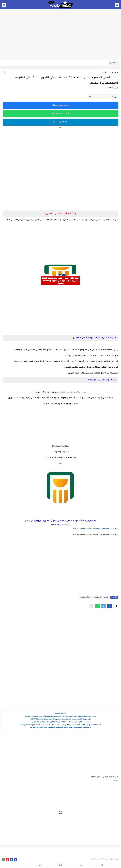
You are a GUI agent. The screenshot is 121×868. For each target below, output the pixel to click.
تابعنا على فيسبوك (60, 105)
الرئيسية (114, 73)
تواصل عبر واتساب (61, 114)
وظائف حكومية (85, 597)
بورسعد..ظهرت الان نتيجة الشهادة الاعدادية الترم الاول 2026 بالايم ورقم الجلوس (61, 722)
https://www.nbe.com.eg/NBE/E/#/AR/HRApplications (96, 529)
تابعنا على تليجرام (60, 122)
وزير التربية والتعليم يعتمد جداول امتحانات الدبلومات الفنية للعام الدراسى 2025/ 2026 (61, 719)
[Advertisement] (60, 41)
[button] (110, 606)
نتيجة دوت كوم (96, 859)
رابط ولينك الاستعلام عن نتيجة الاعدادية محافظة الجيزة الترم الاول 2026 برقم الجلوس (60, 727)
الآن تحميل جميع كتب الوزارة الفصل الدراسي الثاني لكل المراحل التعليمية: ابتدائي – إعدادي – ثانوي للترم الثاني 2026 (61, 725)
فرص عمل (97, 597)
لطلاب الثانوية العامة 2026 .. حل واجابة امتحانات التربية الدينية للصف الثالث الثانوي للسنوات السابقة (60, 717)
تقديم (103, 73)
